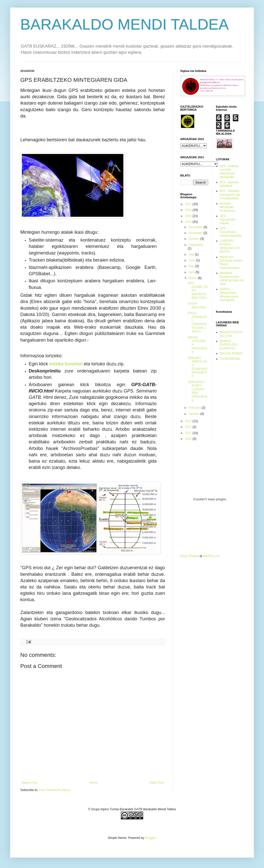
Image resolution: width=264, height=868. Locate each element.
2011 (189, 433)
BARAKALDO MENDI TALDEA (125, 24)
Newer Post (29, 783)
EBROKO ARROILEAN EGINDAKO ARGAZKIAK (198, 367)
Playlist (194, 556)
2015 (189, 216)
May (192, 266)
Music (184, 556)
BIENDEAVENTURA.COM (232, 334)
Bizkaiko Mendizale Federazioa (227, 207)
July (192, 254)
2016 (189, 210)
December (196, 227)
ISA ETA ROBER (231, 353)
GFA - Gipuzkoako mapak (228, 220)
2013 (189, 421)
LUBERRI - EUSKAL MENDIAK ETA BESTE (230, 246)
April (192, 272)
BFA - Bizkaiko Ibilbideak (230, 184)
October (194, 239)
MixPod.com (211, 556)
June (192, 260)
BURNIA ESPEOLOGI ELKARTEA (229, 345)
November (196, 233)
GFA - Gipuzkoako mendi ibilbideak (231, 232)
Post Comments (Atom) (55, 790)
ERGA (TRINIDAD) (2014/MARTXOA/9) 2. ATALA (197, 322)
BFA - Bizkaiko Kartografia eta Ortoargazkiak (230, 195)
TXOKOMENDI (230, 359)
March (193, 278)
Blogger (150, 838)
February (195, 408)
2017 (189, 204)
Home (93, 783)
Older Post (156, 783)
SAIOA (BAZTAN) (197, 305)
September (196, 245)
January (194, 414)
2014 (189, 222)
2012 (189, 427)
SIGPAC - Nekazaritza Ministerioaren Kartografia (229, 295)
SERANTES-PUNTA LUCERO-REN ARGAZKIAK (197, 391)
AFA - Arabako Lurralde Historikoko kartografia (230, 172)
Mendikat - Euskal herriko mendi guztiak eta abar (232, 278)
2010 (189, 439)
